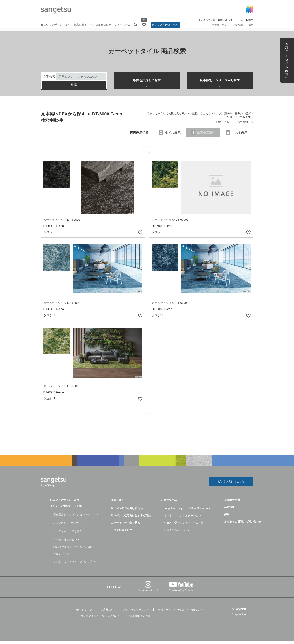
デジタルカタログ (101, 25)
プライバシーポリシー (136, 613)
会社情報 (238, 25)
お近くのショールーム (177, 533)
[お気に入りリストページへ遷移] (144, 25)
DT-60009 (182, 306)
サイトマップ (84, 613)
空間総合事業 (219, 25)
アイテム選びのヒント (66, 542)
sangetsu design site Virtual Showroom (187, 511)
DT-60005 (74, 223)
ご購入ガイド (61, 557)
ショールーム (123, 25)
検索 (74, 88)
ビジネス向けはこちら (165, 25)
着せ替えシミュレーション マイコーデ (76, 517)
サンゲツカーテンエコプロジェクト (74, 564)
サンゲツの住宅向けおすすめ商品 (131, 518)
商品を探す (80, 25)
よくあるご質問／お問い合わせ (215, 20)
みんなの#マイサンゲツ (67, 526)
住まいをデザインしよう (56, 25)
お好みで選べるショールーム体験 (73, 550)
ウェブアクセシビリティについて (100, 619)
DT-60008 (74, 306)
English (244, 20)
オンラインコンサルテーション (183, 518)
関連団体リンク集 (140, 619)
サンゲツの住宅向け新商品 (127, 511)
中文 (251, 20)
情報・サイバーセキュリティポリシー (180, 613)
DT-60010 (74, 389)
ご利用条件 (107, 613)
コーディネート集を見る (68, 534)
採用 (251, 25)
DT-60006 (182, 223)
